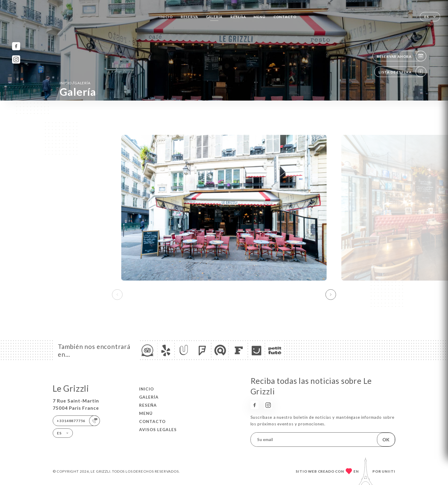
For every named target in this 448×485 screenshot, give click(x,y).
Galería (214, 17)
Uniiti (389, 471)
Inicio (166, 17)
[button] (331, 295)
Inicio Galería (75, 83)
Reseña (238, 17)
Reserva (189, 17)
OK (386, 440)
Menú (259, 17)
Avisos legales (158, 430)
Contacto (285, 17)
